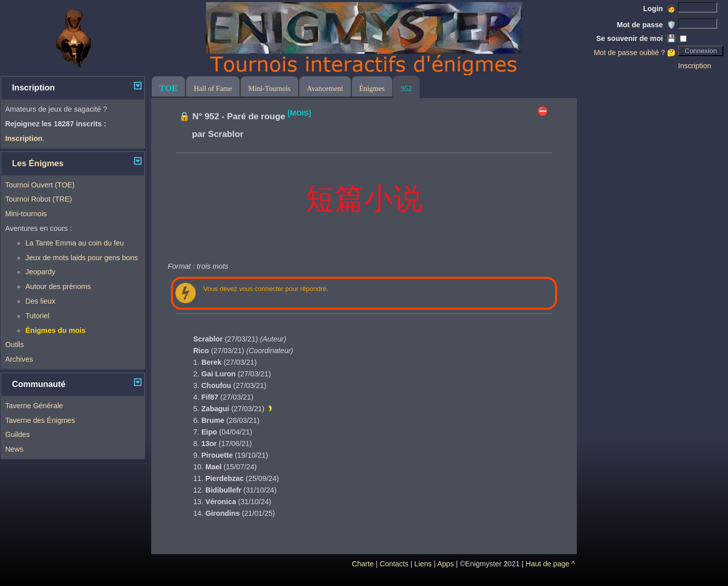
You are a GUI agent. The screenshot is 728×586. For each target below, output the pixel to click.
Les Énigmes (38, 163)
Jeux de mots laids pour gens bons (81, 258)
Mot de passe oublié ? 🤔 (635, 53)
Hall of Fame (213, 88)
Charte (363, 564)
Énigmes (372, 88)
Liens (423, 564)
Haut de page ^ (550, 564)
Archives (19, 359)
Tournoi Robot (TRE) (38, 199)
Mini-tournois (26, 214)
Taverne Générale (34, 406)
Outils (14, 345)
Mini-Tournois (269, 88)
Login (659, 9)
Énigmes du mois (55, 330)
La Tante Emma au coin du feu (75, 243)
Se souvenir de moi (636, 38)
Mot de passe (646, 25)
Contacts (394, 564)
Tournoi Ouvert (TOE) (40, 185)
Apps (446, 564)
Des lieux (40, 301)
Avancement (325, 88)
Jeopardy (40, 272)
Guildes (17, 434)
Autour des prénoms (58, 286)
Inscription (695, 66)
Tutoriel (37, 316)
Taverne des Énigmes (40, 420)
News (14, 449)
